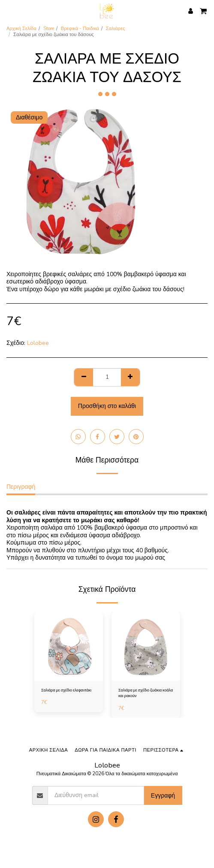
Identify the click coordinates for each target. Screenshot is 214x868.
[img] (69, 646)
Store (49, 29)
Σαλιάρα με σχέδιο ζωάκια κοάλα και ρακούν (146, 693)
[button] (9, 11)
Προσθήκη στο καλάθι (107, 406)
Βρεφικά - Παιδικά (80, 29)
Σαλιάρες (116, 29)
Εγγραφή (163, 796)
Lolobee (38, 343)
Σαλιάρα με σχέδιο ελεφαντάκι (66, 690)
